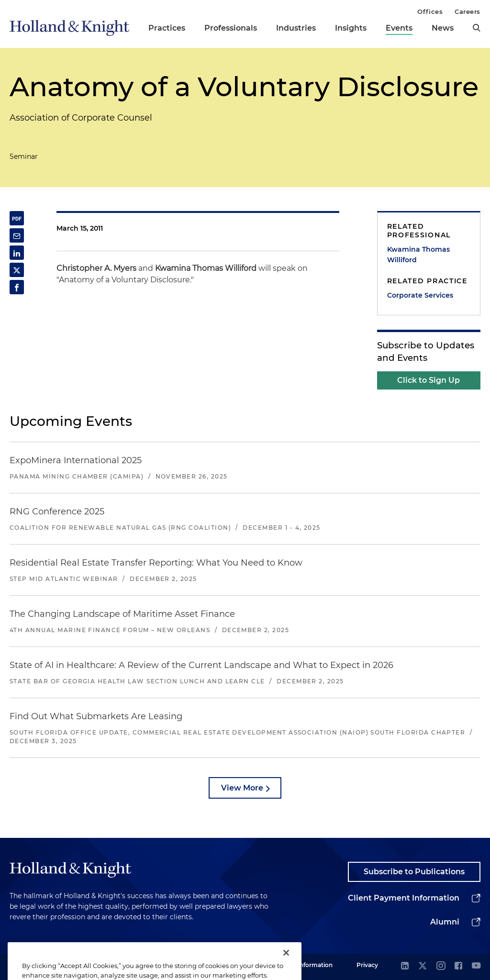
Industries (296, 28)
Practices (167, 28)
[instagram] (441, 966)
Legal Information (307, 965)
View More (242, 788)
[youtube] (476, 966)
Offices (430, 11)
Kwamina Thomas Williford (418, 255)
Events (399, 28)
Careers (468, 11)
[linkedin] (405, 966)
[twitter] (423, 966)
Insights (351, 28)
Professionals (231, 28)
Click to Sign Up (429, 380)
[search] (477, 28)
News (443, 28)
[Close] (286, 965)
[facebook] (458, 966)
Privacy (367, 965)
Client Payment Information (404, 898)
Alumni (445, 922)
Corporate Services (420, 295)
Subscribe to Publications (414, 872)
